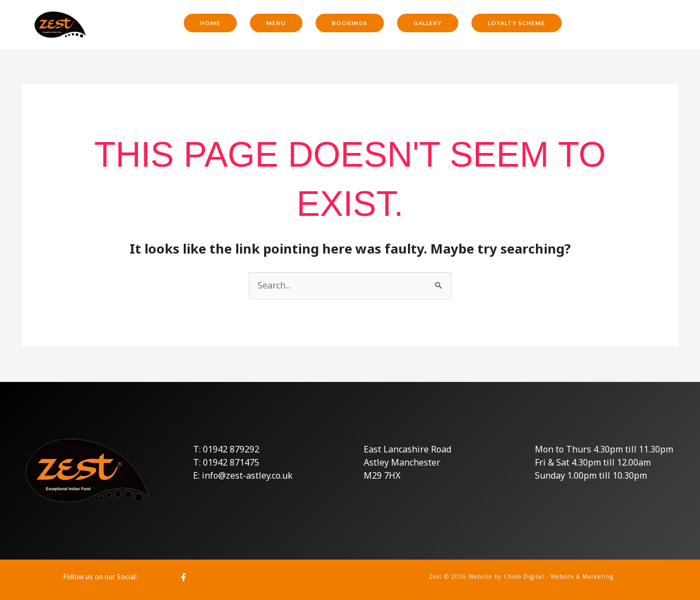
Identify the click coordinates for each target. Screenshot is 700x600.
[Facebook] (183, 577)
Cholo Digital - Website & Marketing (559, 577)
